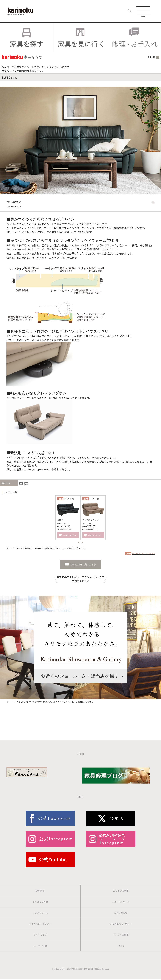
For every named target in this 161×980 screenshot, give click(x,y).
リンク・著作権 (121, 935)
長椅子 (60, 520)
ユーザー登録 (40, 946)
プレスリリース (40, 913)
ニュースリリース (121, 902)
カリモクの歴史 (121, 891)
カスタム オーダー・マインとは (143, 554)
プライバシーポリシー (40, 924)
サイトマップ (40, 935)
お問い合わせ (121, 913)
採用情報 (40, 891)
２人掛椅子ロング (90, 520)
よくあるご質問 (40, 902)
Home (121, 946)
